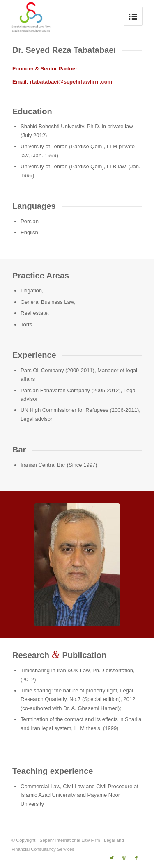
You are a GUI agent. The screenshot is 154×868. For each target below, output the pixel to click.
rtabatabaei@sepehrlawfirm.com (71, 82)
